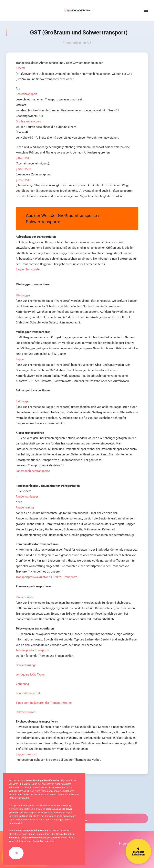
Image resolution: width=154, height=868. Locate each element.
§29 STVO (22, 180)
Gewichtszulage (26, 665)
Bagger (20, 359)
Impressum (126, 844)
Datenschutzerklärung (67, 841)
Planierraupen (25, 597)
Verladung (22, 684)
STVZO (20, 68)
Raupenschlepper (27, 497)
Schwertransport (26, 94)
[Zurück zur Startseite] (77, 10)
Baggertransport (26, 754)
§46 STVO (22, 158)
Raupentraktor (25, 508)
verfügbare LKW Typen (30, 675)
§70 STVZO (23, 169)
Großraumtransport (28, 121)
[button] (146, 10)
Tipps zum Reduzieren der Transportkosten (44, 703)
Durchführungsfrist (28, 693)
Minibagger (23, 295)
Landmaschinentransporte (33, 471)
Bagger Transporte (28, 269)
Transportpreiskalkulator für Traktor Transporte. (47, 577)
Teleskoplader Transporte (32, 650)
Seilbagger (23, 401)
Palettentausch (26, 712)
